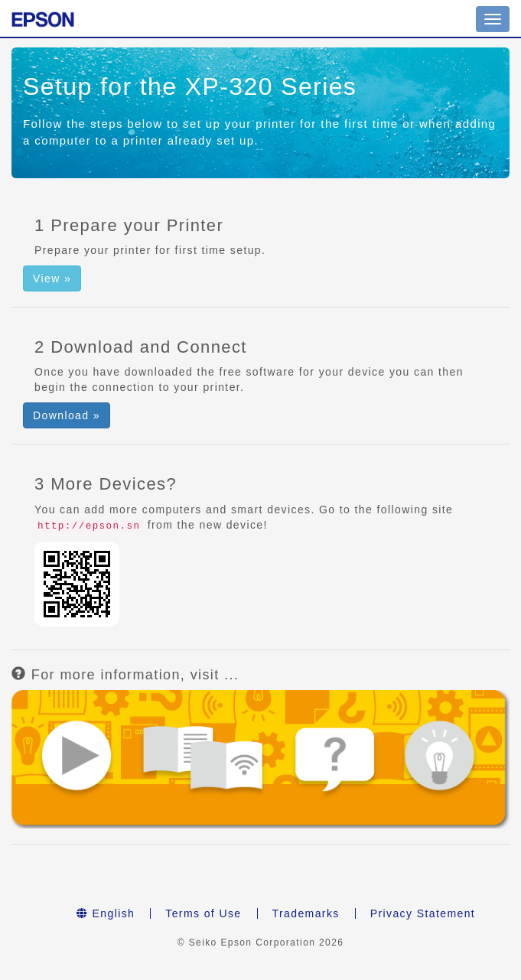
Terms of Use (203, 913)
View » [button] (52, 278)
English (106, 913)
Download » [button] (67, 415)
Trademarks (306, 913)
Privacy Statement (423, 913)
